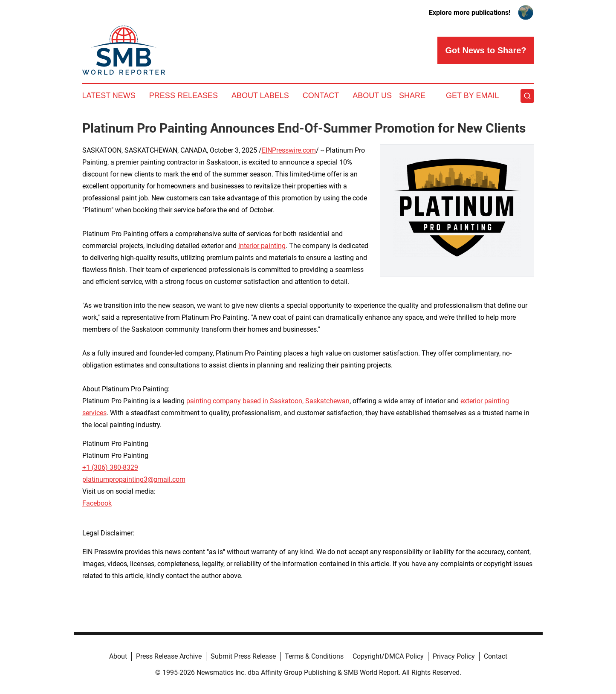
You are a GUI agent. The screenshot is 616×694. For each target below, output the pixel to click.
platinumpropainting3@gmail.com (134, 479)
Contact (321, 95)
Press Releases (184, 95)
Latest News (109, 95)
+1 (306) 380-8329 (110, 467)
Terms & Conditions (314, 656)
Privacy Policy (454, 656)
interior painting (262, 246)
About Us (372, 95)
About (118, 656)
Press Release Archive (169, 656)
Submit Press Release (243, 656)
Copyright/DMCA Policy (388, 656)
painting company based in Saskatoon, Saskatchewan (268, 401)
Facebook (97, 503)
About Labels (260, 95)
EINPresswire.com (289, 150)
